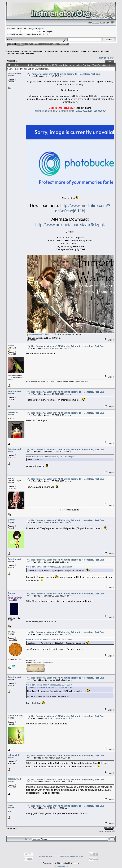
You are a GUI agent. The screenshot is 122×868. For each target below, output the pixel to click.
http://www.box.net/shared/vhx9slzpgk (70, 225)
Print (110, 61)
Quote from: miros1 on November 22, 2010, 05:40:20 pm (49, 685)
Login (54, 44)
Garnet (12, 520)
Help (29, 44)
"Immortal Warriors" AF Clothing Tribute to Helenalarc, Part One (66, 74)
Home (12, 44)
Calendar (46, 44)
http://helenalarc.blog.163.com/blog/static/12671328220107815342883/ (70, 111)
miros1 (12, 632)
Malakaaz (13, 412)
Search (36, 44)
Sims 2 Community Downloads (28, 51)
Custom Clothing (52, 51)
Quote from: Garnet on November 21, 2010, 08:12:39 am (49, 567)
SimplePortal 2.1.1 (61, 866)
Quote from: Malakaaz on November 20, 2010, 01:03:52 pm (50, 457)
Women (77, 51)
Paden (11, 593)
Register (63, 44)
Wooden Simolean (47, 663)
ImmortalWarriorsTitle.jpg (37, 334)
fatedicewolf (14, 73)
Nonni (11, 346)
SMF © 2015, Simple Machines (71, 856)
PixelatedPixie (16, 716)
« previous (102, 58)
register (41, 28)
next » (111, 58)
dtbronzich (14, 755)
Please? (62, 510)
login (32, 28)
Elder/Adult (66, 51)
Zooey (11, 478)
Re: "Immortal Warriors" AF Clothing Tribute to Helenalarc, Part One (68, 346)
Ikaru (11, 805)
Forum (20, 44)
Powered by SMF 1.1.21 (48, 856)
